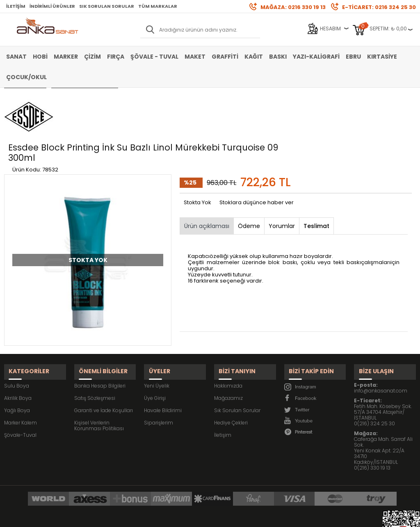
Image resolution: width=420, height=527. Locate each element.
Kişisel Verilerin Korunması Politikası (99, 369)
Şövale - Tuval (154, 57)
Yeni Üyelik (157, 330)
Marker (66, 57)
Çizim (92, 57)
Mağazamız (228, 342)
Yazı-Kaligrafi (316, 57)
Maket (195, 57)
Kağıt (254, 57)
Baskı (278, 57)
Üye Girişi (155, 342)
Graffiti (225, 57)
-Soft (164, 517)
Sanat (16, 57)
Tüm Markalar (158, 6)
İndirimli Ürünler (52, 6)
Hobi (40, 57)
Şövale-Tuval (20, 379)
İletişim (16, 6)
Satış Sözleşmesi (95, 342)
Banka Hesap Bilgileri (100, 330)
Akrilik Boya (18, 342)
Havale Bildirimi (163, 354)
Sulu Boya (17, 330)
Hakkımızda (228, 330)
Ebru (353, 57)
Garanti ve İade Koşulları (104, 354)
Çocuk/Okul (26, 77)
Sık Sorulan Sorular (107, 6)
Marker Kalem (21, 366)
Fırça (116, 57)
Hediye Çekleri (231, 366)
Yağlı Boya (17, 354)
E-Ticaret (186, 517)
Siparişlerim (159, 366)
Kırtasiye (382, 57)
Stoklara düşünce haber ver (257, 152)
